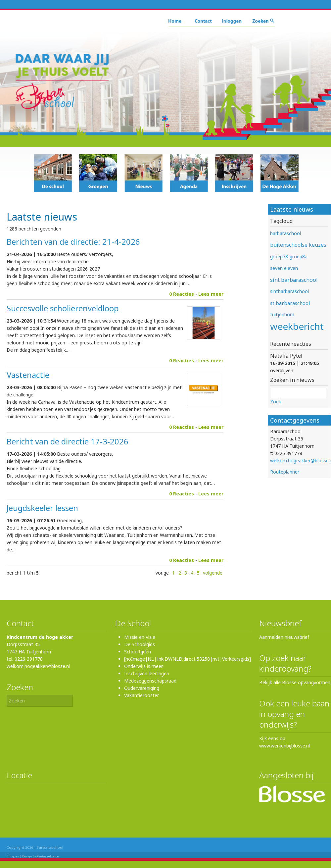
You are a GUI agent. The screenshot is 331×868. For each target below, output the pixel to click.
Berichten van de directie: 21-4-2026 (73, 242)
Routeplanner (285, 472)
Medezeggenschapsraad (150, 681)
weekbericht (297, 326)
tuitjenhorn (282, 314)
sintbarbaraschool (289, 291)
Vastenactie (28, 375)
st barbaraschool (290, 303)
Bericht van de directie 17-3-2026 (68, 441)
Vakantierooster (142, 695)
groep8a (299, 256)
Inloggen (13, 856)
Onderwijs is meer (143, 666)
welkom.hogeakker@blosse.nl (38, 666)
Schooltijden (138, 652)
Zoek (276, 402)
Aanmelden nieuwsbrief (284, 637)
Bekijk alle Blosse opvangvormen (295, 682)
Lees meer (211, 294)
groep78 (279, 256)
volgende (213, 573)
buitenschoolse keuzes (298, 245)
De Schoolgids (140, 644)
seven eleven (284, 268)
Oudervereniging (142, 688)
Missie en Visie (140, 637)
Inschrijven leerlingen (147, 673)
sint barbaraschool (294, 280)
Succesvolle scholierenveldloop (63, 308)
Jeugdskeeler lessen (42, 508)
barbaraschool (285, 233)
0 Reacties (182, 294)
